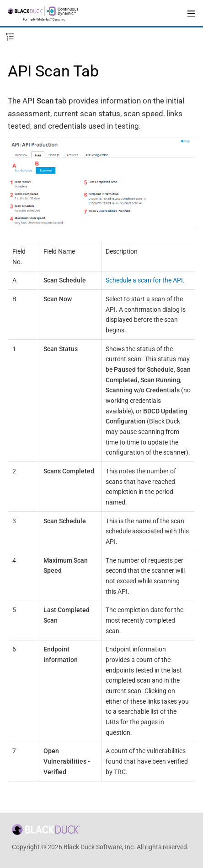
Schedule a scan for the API (144, 280)
